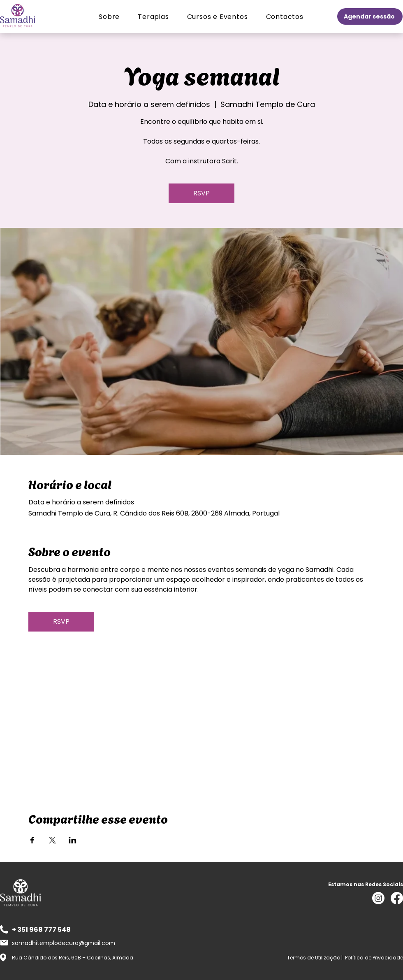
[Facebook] (397, 898)
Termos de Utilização (314, 958)
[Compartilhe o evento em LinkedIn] (73, 840)
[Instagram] (378, 898)
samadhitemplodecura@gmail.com (64, 943)
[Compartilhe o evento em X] (52, 840)
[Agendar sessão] (370, 16)
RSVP (201, 193)
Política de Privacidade (374, 958)
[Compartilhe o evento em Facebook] (32, 840)
